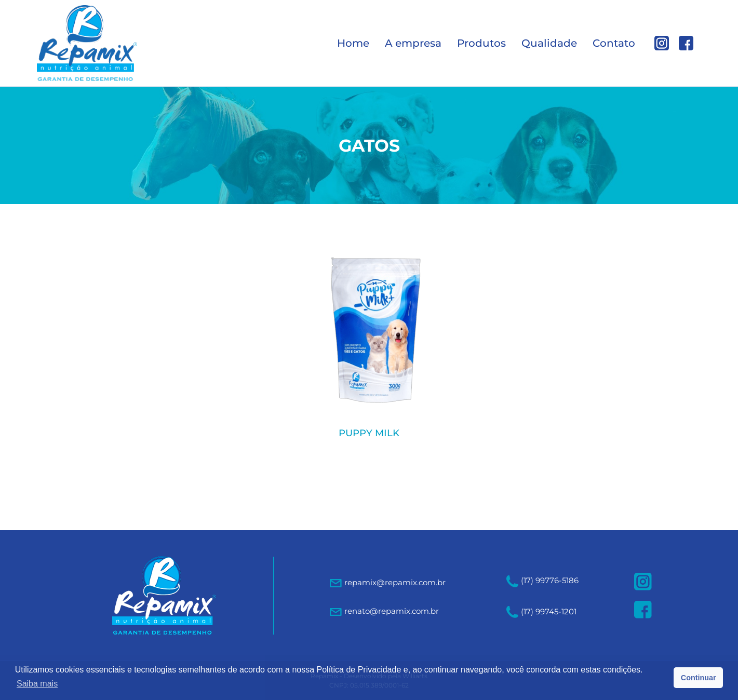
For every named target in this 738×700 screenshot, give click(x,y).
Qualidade (549, 43)
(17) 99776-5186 (542, 580)
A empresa (413, 43)
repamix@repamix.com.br (395, 582)
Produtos (481, 43)
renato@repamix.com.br (392, 611)
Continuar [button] (699, 678)
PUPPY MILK (369, 433)
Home (353, 43)
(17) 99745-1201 (541, 611)
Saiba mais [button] (37, 684)
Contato (614, 43)
